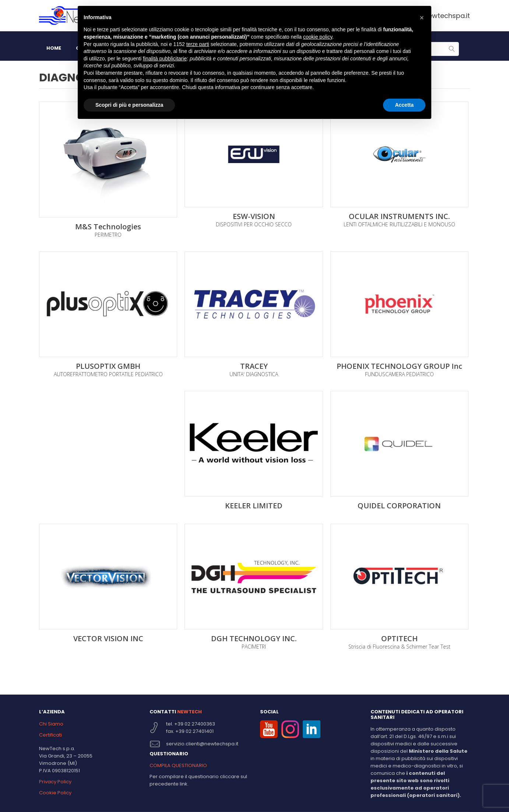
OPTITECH (399, 639)
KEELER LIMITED (254, 506)
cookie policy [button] (318, 37)
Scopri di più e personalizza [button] (129, 105)
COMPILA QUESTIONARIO (178, 765)
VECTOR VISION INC (108, 639)
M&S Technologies (108, 227)
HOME (54, 48)
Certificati (50, 735)
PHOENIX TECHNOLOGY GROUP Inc (399, 366)
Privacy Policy (55, 782)
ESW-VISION (254, 216)
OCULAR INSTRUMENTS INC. (399, 216)
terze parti (198, 44)
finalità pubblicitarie (165, 59)
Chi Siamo (51, 724)
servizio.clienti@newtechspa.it (202, 744)
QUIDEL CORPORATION (399, 506)
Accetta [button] (404, 105)
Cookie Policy (55, 793)
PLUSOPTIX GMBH (108, 366)
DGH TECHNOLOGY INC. (254, 639)
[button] (422, 18)
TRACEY (254, 366)
